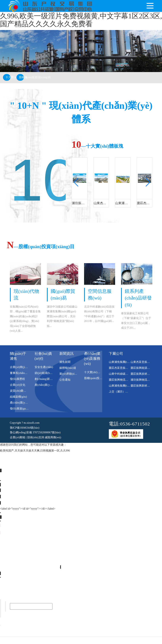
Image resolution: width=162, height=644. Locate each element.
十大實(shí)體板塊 (8, 77)
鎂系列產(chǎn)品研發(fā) (138, 298)
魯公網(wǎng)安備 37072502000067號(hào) (35, 432)
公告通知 (65, 380)
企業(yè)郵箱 (18, 437)
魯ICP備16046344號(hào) (25, 427)
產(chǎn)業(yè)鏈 (45, 385)
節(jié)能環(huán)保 (46, 373)
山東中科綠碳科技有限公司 (125, 374)
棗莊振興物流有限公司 (123, 380)
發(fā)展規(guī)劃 (20, 408)
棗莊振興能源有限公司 (144, 368)
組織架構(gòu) (18, 397)
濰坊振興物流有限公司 (144, 380)
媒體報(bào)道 (68, 368)
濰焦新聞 (65, 362)
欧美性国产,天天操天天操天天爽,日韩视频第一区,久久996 (35, 450)
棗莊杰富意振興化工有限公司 (127, 368)
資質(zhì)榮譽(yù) (20, 391)
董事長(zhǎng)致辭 (21, 373)
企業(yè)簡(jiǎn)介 (21, 367)
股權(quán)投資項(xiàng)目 (21, 77)
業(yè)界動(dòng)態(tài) (73, 374)
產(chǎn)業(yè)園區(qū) (24, 402)
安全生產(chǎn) (44, 367)
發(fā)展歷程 (17, 379)
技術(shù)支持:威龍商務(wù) (44, 437)
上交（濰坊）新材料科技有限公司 (130, 391)
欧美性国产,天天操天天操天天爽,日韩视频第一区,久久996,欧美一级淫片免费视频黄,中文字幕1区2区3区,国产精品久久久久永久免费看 (81, 16)
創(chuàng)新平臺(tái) (47, 379)
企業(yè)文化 (18, 385)
